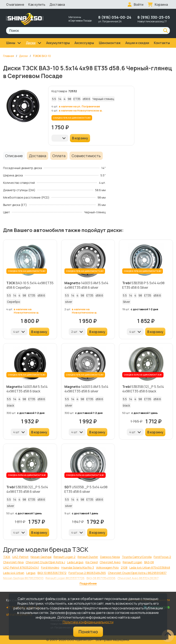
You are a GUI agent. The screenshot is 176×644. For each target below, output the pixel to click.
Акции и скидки (137, 43)
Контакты (162, 43)
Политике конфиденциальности (88, 622)
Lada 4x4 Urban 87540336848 (150, 567)
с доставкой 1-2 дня (144, 309)
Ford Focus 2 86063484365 (87, 573)
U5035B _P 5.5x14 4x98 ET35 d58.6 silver (86, 489)
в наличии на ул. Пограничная (79, 106)
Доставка (57, 5)
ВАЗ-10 (42, 56)
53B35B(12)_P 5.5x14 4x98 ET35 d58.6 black (143, 389)
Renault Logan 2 (65, 557)
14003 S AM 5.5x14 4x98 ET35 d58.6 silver (86, 285)
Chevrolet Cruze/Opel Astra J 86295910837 (137, 573)
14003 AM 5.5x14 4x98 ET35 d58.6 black (27, 389)
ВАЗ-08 (149, 562)
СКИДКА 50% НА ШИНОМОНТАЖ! (143, 375)
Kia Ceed (92, 562)
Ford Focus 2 (162, 557)
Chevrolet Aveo (110, 562)
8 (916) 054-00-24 (115, 17)
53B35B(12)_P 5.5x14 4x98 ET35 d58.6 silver (27, 489)
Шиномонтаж (110, 43)
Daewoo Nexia (110, 557)
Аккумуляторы (58, 43)
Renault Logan (132, 562)
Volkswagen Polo (107, 567)
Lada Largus (75, 562)
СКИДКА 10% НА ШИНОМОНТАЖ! (72, 118)
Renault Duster (88, 557)
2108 (124, 567)
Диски (23, 56)
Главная (9, 56)
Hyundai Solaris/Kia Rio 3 (78, 567)
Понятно (88, 632)
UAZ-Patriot (20, 557)
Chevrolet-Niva (13, 562)
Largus (31, 573)
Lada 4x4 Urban (14, 573)
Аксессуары (84, 43)
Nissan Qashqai (41, 557)
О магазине (15, 5)
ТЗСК (7, 557)
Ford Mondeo (50, 567)
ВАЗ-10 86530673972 (52, 573)
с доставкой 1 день (145, 413)
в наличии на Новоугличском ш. (81, 110)
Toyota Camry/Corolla (137, 557)
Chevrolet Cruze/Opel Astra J (45, 562)
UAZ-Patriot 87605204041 (21, 567)
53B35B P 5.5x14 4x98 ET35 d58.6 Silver (143, 285)
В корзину (80, 138)
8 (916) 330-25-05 (154, 17)
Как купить (37, 5)
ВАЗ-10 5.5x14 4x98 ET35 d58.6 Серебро (30, 285)
